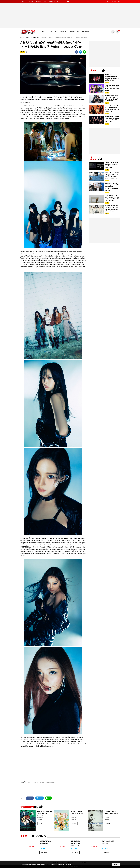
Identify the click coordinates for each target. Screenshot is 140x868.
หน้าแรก (23, 2)
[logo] (28, 32)
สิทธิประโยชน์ (52, 2)
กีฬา (56, 32)
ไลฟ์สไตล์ (63, 32)
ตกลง (116, 865)
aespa (36, 782)
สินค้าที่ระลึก (39, 2)
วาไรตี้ (45, 2)
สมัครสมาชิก (117, 2)
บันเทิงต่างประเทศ (35, 37)
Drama (42, 782)
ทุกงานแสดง (31, 2)
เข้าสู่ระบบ (109, 2)
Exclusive (86, 32)
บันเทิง (50, 32)
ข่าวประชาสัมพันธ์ (74, 32)
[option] (36, 820)
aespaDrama (50, 782)
